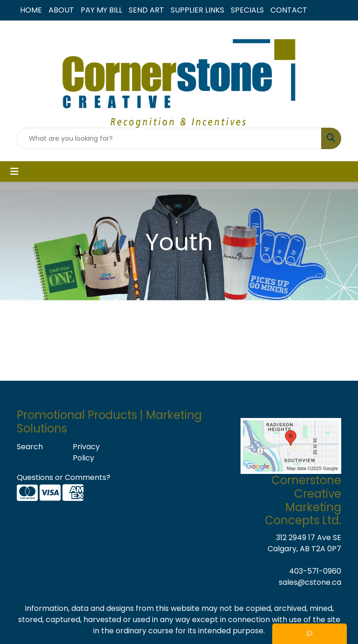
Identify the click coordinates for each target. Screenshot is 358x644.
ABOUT (61, 10)
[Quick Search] (169, 138)
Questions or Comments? (64, 477)
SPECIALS (247, 10)
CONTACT (289, 10)
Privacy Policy (86, 452)
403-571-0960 (315, 571)
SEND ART (146, 10)
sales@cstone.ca (310, 582)
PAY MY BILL (101, 10)
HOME (31, 10)
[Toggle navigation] (14, 171)
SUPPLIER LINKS (197, 10)
